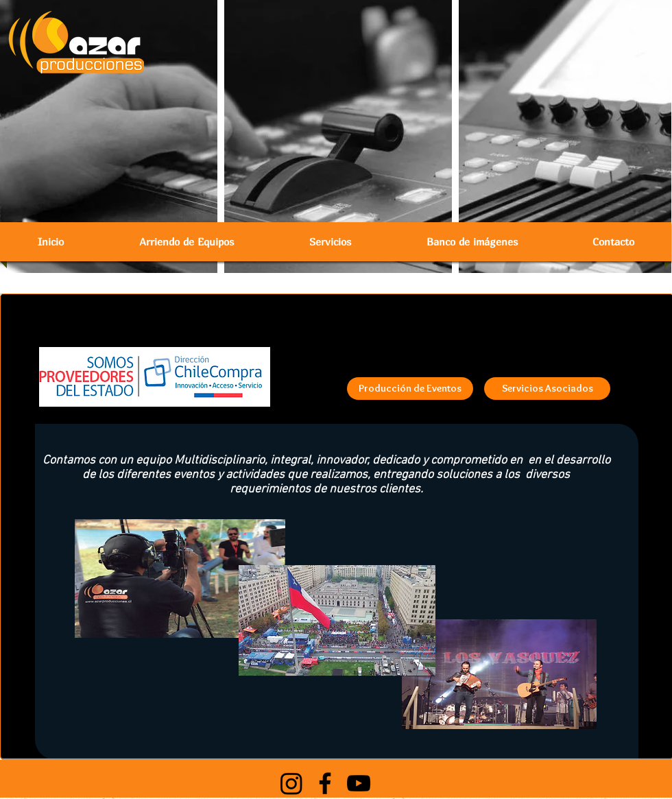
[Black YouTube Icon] (359, 783)
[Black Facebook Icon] (325, 783)
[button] (187, 242)
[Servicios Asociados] (547, 389)
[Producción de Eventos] (410, 389)
